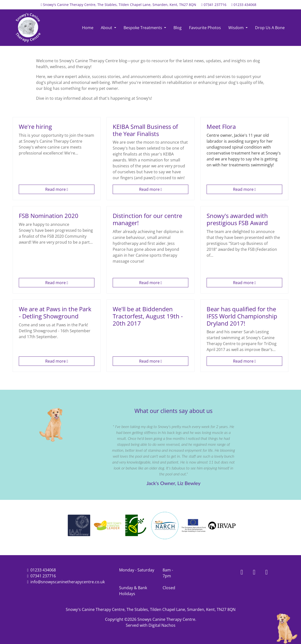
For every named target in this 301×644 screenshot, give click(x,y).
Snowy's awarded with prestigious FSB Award (237, 219)
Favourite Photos (205, 28)
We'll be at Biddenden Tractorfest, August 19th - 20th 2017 (148, 316)
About (107, 28)
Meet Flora (221, 127)
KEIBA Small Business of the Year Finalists (145, 130)
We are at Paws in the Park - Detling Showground (55, 312)
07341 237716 (215, 5)
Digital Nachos (162, 625)
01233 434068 (245, 5)
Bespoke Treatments (143, 28)
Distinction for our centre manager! (147, 219)
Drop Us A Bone (270, 28)
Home (88, 28)
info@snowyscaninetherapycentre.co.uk (68, 582)
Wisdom (236, 28)
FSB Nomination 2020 (49, 216)
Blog (178, 28)
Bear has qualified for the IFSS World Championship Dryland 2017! (242, 316)
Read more (57, 189)
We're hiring (35, 127)
